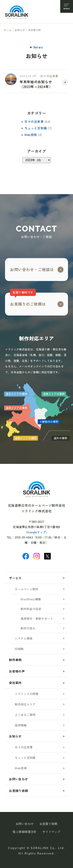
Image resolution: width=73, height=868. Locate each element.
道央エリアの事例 (16, 408)
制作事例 (15, 660)
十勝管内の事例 (49, 422)
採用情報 (21, 725)
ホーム (8, 30)
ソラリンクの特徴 (27, 694)
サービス (15, 578)
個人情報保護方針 (25, 832)
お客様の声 (17, 671)
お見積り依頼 (18, 791)
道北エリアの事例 (16, 394)
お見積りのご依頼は (28, 300)
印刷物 (19, 649)
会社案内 (15, 683)
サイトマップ (51, 832)
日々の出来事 (49, 76)
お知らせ (20, 30)
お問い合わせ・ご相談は (32, 269)
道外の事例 (60, 438)
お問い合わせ (18, 779)
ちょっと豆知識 (36, 128)
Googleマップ (36, 532)
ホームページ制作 (27, 589)
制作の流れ (28, 628)
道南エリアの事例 (26, 438)
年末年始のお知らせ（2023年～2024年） (36, 84)
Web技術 (31, 135)
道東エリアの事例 (54, 394)
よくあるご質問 (25, 715)
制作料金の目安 (31, 609)
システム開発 (24, 638)
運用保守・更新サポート (37, 619)
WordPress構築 (31, 599)
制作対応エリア (25, 704)
